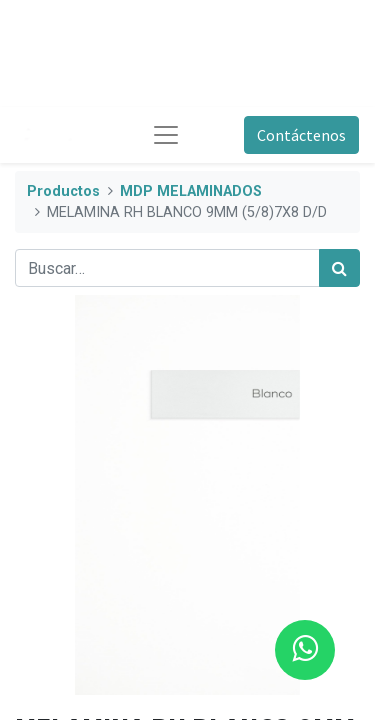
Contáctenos (301, 135)
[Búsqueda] (339, 268)
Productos (63, 191)
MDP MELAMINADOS (191, 191)
